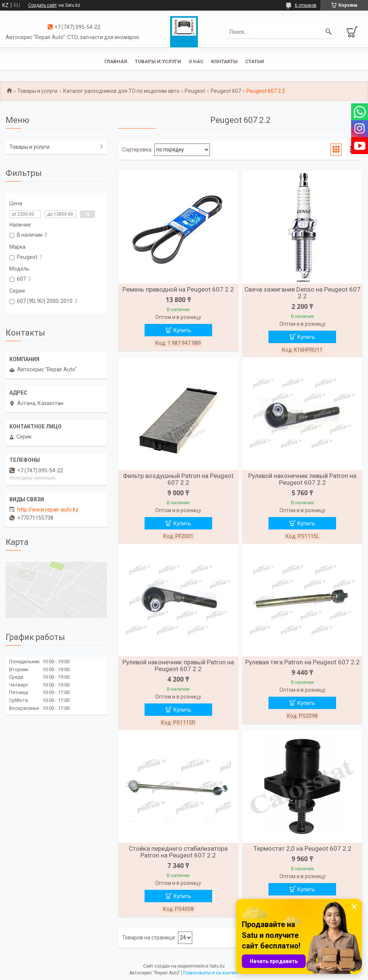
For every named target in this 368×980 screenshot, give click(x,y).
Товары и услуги (158, 61)
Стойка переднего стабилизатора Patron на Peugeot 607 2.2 (178, 852)
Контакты (224, 61)
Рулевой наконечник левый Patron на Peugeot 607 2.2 (302, 479)
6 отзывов (306, 5)
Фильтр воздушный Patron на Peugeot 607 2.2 (178, 479)
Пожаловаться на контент (211, 973)
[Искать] (329, 32)
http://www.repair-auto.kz (48, 510)
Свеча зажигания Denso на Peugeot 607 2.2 (302, 293)
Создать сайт (42, 5)
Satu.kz (217, 966)
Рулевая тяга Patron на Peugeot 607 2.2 (302, 662)
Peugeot (195, 91)
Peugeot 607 (226, 91)
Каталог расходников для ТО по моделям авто (121, 91)
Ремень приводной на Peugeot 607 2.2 (178, 289)
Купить (182, 330)
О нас (196, 61)
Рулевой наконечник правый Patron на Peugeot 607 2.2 (178, 665)
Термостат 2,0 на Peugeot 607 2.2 (302, 848)
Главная (116, 61)
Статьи (255, 61)
